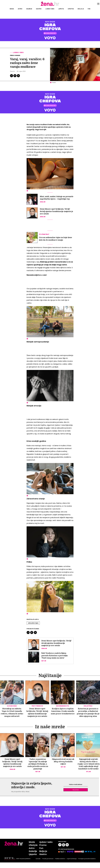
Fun (89, 9)
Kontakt (37, 864)
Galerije (29, 9)
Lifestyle (71, 9)
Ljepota (61, 9)
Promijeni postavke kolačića (87, 864)
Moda (12, 9)
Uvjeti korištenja (71, 864)
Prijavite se (76, 795)
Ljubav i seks (50, 9)
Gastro (39, 9)
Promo (43, 850)
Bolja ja (81, 9)
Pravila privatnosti (47, 864)
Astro (20, 9)
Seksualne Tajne (33, 623)
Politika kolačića (60, 864)
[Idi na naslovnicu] (50, 6)
